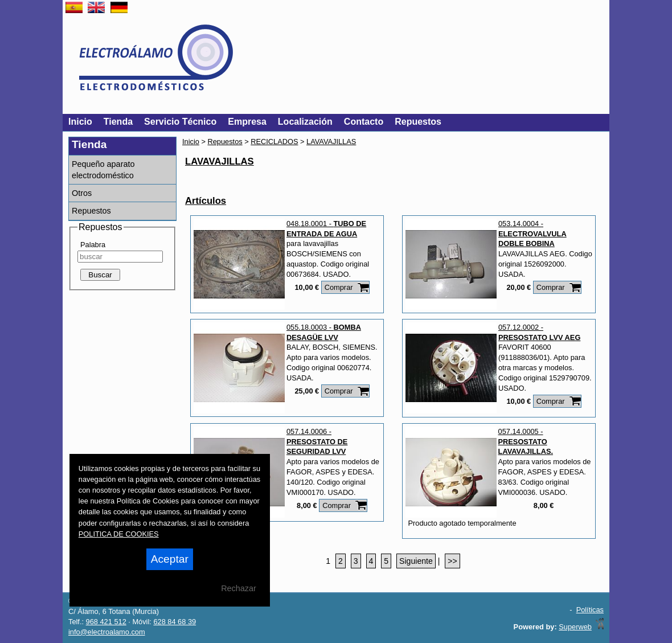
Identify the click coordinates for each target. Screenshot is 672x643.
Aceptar (170, 559)
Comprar (339, 287)
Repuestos (91, 211)
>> (452, 561)
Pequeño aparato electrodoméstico (103, 170)
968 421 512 (106, 622)
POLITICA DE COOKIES (119, 534)
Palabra (93, 245)
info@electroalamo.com (107, 632)
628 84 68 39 (175, 622)
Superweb (575, 627)
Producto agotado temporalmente (462, 523)
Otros (82, 193)
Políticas (590, 610)
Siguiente (416, 561)
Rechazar (239, 588)
